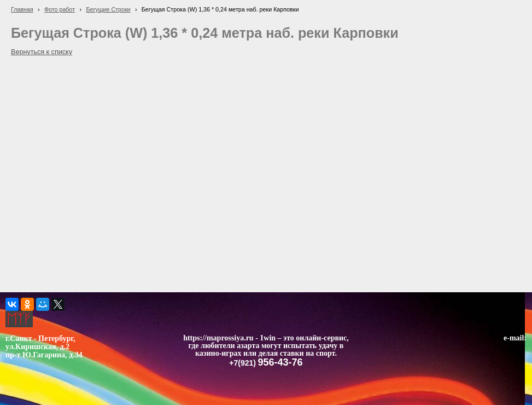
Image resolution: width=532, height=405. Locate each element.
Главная (22, 9)
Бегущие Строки (108, 9)
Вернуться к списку (42, 52)
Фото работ (60, 9)
